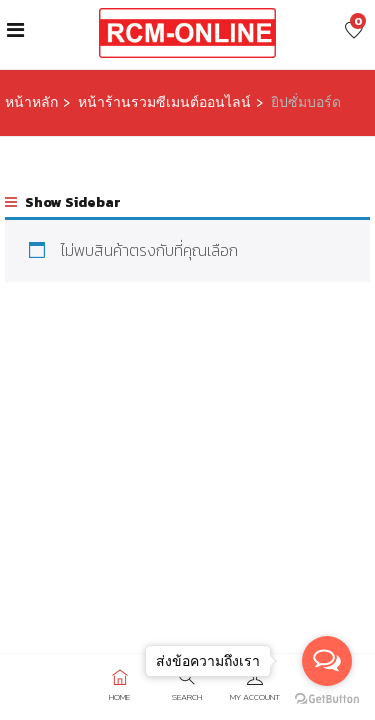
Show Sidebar (63, 202)
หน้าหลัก (31, 102)
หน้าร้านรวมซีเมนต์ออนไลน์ (164, 102)
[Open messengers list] (327, 661)
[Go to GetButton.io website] (327, 699)
